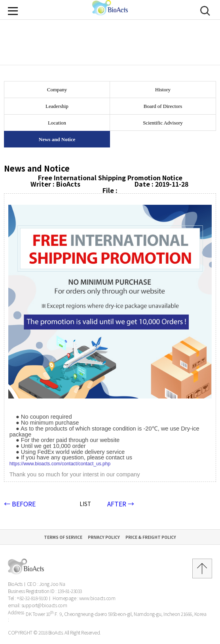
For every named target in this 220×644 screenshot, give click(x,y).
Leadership (57, 106)
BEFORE (20, 504)
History (163, 90)
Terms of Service (63, 537)
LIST (85, 504)
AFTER (121, 504)
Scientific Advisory (163, 123)
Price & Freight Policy (151, 537)
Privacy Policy (104, 537)
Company (57, 90)
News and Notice (57, 139)
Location (57, 123)
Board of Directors (163, 106)
